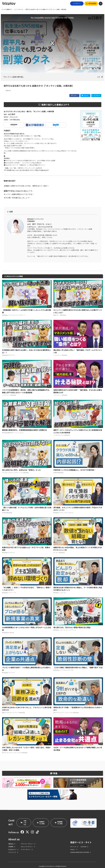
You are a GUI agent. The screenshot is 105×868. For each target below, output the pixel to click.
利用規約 (12, 844)
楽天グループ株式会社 (60, 313)
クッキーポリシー (27, 847)
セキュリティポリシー (28, 844)
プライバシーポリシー (28, 841)
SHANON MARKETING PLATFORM (80, 850)
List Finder (84, 844)
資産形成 (8, 90)
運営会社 (12, 841)
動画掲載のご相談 (59, 820)
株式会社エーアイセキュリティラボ (63, 667)
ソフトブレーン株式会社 (60, 353)
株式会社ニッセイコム (60, 590)
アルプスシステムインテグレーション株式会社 (15, 470)
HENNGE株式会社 (58, 470)
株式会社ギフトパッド (8, 670)
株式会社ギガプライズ (8, 353)
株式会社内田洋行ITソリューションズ (13, 430)
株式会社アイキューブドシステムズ (63, 510)
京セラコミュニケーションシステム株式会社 (66, 710)
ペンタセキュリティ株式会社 (62, 433)
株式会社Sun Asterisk (8, 630)
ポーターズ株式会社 (59, 550)
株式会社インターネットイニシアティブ (13, 313)
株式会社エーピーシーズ (9, 590)
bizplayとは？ (13, 847)
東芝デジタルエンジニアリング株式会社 (13, 710)
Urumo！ (74, 847)
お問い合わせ (23, 820)
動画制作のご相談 (41, 820)
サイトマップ (13, 850)
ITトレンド (74, 844)
